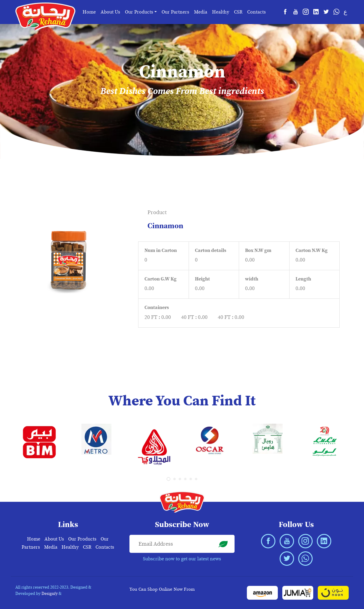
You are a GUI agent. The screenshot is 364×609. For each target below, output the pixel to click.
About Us (110, 12)
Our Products (82, 539)
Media (201, 12)
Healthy (221, 12)
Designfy (50, 594)
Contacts (256, 12)
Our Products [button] (139, 12)
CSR (238, 12)
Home (89, 12)
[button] (168, 479)
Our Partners (175, 12)
